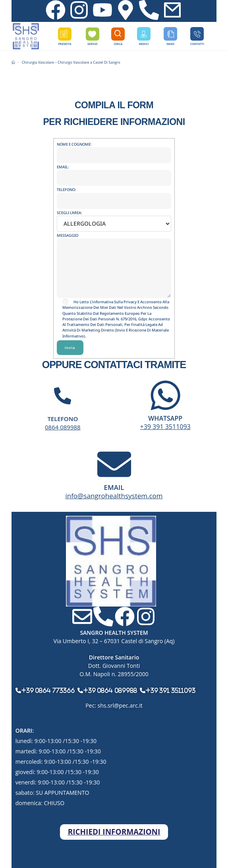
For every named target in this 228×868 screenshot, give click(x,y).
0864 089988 (63, 427)
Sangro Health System (44, 852)
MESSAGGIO (114, 252)
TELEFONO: (114, 195)
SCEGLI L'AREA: (114, 218)
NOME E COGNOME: (114, 150)
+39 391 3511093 (165, 427)
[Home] (13, 62)
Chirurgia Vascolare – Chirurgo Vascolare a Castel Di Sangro (71, 62)
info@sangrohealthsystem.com (114, 496)
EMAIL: (114, 172)
